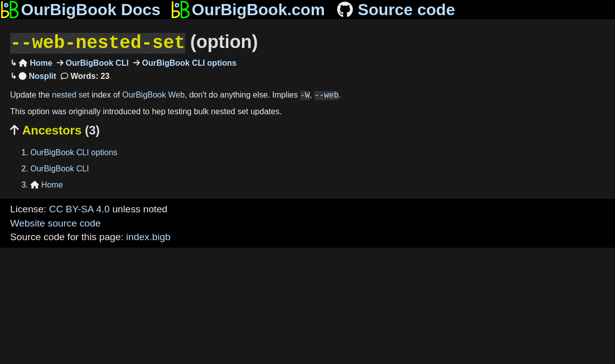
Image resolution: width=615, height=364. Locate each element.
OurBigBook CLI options (188, 62)
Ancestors (55, 129)
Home (35, 62)
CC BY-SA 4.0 (79, 208)
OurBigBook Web (154, 94)
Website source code (55, 222)
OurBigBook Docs (80, 10)
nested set (71, 94)
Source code (395, 10)
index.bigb (148, 236)
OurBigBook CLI (96, 62)
